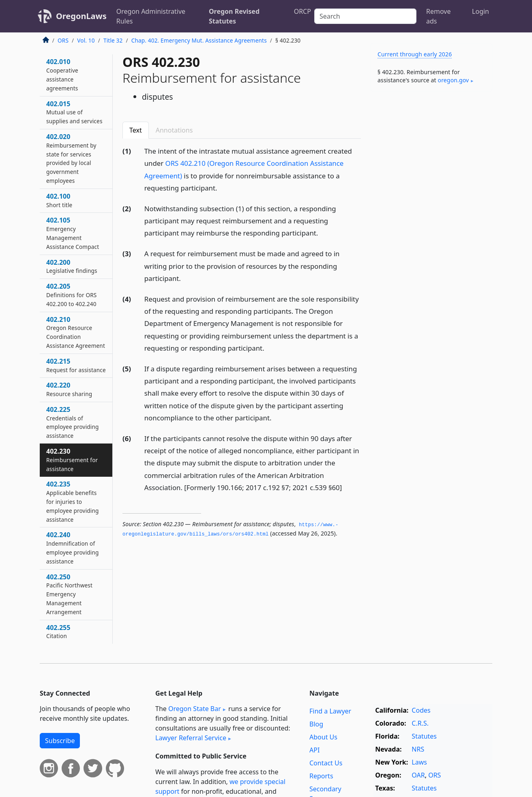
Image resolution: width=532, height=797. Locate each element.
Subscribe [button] (60, 741)
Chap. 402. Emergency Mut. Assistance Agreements (199, 40)
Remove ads (438, 16)
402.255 (58, 632)
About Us (323, 737)
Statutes (424, 736)
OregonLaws (81, 16)
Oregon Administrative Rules (151, 16)
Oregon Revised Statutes (234, 16)
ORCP (302, 11)
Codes (421, 710)
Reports (321, 776)
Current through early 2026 (415, 54)
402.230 (72, 460)
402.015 (74, 112)
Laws (419, 762)
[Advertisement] (431, 225)
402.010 (62, 74)
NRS (418, 749)
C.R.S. (420, 723)
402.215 (76, 365)
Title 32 (113, 40)
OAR (418, 775)
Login (481, 11)
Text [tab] (136, 130)
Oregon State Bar (195, 709)
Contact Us (326, 763)
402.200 (72, 266)
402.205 (71, 295)
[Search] (365, 16)
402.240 (73, 547)
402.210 (76, 332)
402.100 (59, 200)
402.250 (69, 594)
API (314, 750)
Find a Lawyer (330, 711)
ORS (63, 40)
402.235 (73, 501)
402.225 (73, 422)
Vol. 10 (86, 40)
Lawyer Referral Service (191, 738)
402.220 (69, 389)
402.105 (73, 233)
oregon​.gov (454, 80)
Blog (316, 724)
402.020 (71, 158)
